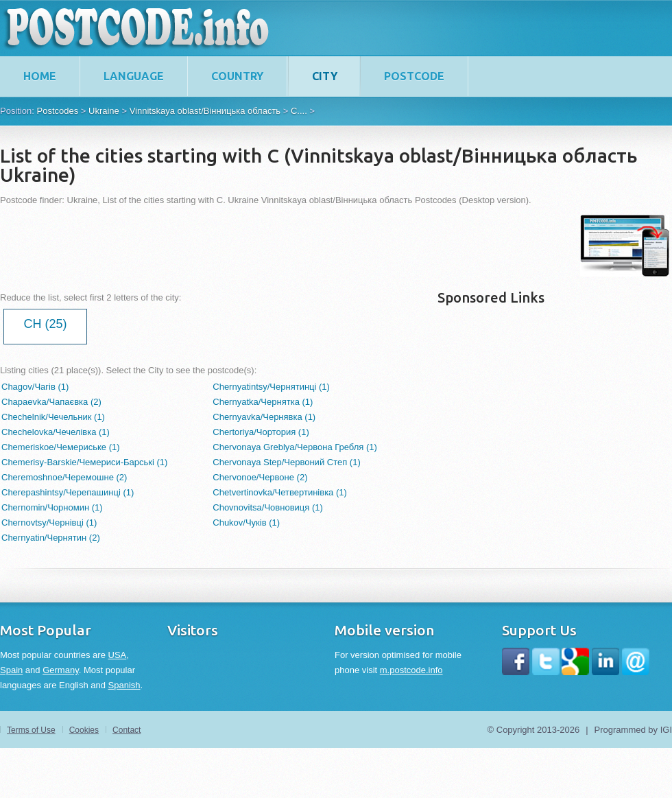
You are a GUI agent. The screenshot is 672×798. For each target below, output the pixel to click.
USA (118, 655)
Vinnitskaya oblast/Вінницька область (205, 111)
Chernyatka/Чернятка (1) (263, 402)
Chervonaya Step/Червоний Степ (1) (286, 462)
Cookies (84, 730)
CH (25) (45, 324)
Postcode (414, 76)
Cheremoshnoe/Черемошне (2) (64, 477)
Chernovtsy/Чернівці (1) (49, 523)
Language (134, 76)
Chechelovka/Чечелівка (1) (56, 432)
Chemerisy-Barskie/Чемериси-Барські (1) (84, 462)
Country (237, 76)
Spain (11, 670)
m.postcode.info (411, 670)
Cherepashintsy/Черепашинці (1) (68, 492)
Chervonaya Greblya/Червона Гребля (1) (295, 447)
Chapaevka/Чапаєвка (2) (51, 402)
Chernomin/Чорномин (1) (52, 507)
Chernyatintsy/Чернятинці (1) (271, 387)
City (325, 76)
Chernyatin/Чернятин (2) (51, 538)
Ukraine (104, 111)
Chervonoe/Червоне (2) (260, 477)
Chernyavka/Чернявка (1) (264, 417)
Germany (61, 670)
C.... (299, 111)
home (40, 76)
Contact (127, 730)
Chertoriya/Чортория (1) (261, 432)
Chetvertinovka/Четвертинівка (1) (280, 492)
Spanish (124, 685)
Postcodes (57, 111)
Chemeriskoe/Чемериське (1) (61, 447)
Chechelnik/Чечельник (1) (53, 417)
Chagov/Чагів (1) (35, 387)
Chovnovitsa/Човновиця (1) (268, 507)
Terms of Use (31, 730)
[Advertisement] (250, 246)
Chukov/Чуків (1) (246, 523)
